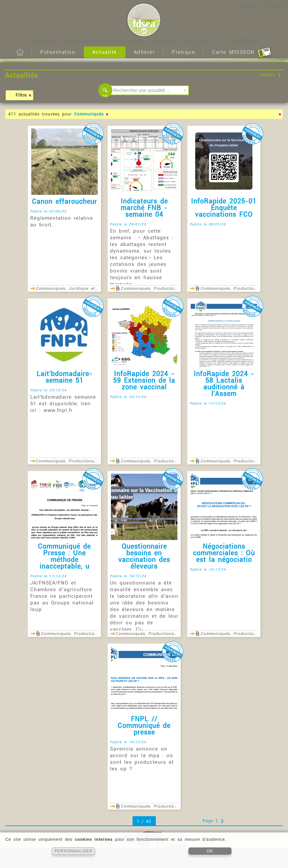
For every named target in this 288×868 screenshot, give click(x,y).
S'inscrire (277, 5)
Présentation (58, 52)
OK (210, 851)
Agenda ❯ (270, 75)
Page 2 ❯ (213, 821)
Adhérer (144, 52)
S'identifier (250, 5)
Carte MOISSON (242, 52)
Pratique (183, 52)
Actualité (105, 52)
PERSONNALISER (74, 851)
